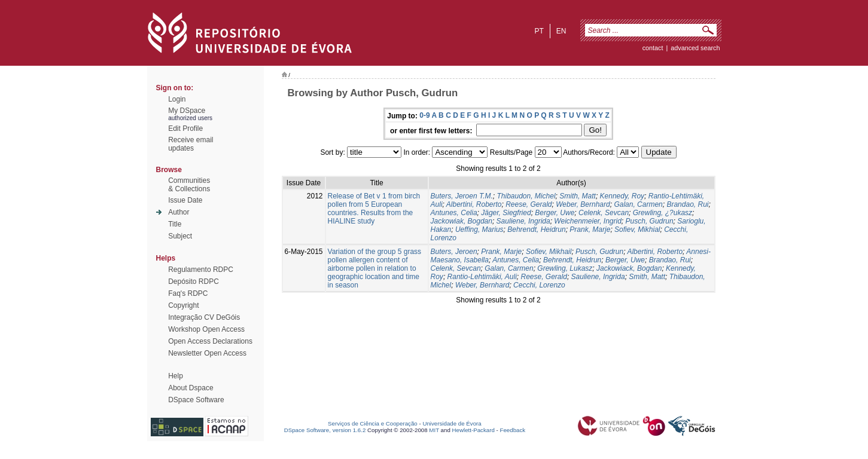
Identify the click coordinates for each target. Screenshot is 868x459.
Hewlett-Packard (473, 430)
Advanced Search (695, 48)
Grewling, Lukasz (565, 268)
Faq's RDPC (188, 293)
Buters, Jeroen (454, 252)
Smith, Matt (578, 196)
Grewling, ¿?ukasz (663, 213)
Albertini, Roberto (474, 204)
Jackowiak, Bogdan (462, 221)
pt (539, 31)
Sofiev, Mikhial (637, 229)
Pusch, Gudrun (650, 221)
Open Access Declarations (210, 341)
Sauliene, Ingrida (523, 221)
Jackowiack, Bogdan (629, 268)
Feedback (512, 430)
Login (177, 99)
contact (653, 48)
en (561, 31)
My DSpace (187, 111)
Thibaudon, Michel (526, 196)
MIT (434, 430)
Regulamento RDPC (201, 270)
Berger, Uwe (555, 213)
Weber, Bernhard (583, 204)
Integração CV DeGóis (204, 317)
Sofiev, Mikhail (549, 252)
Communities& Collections (189, 185)
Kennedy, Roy (622, 196)
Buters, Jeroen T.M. (462, 196)
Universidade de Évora (452, 423)
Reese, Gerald (529, 204)
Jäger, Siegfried (506, 213)
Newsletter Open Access (207, 353)
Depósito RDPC (194, 281)
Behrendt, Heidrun (536, 229)
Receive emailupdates (191, 144)
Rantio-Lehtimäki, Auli (482, 277)
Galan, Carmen (638, 204)
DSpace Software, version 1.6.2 (325, 430)
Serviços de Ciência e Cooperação (373, 423)
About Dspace (191, 388)
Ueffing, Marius (479, 229)
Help (176, 376)
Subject (180, 236)
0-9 (424, 115)
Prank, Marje (590, 229)
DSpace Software (196, 400)
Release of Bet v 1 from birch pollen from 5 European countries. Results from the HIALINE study (374, 209)
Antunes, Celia (454, 213)
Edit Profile (185, 128)
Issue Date (185, 200)
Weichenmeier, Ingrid (588, 221)
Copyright (183, 305)
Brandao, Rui (687, 204)
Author (179, 212)
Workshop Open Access (206, 329)
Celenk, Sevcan (604, 213)
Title (175, 224)
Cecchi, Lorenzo (539, 285)
